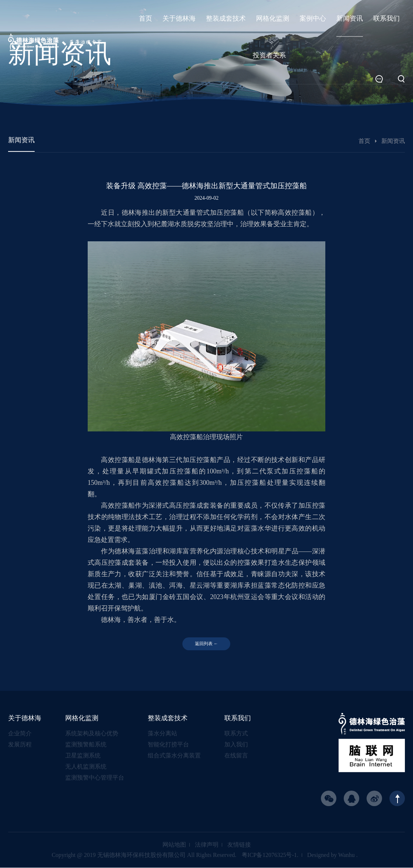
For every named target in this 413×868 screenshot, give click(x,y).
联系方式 (236, 734)
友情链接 (239, 845)
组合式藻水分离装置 (174, 756)
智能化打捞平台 (168, 745)
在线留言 (236, 756)
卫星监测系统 (83, 756)
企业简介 (20, 734)
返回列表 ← (206, 644)
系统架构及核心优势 (92, 734)
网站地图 (174, 845)
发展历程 (20, 745)
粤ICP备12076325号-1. (270, 855)
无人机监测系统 (86, 767)
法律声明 (207, 845)
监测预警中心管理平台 (95, 778)
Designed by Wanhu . (332, 855)
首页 (364, 141)
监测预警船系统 (86, 745)
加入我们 (236, 745)
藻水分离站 (162, 734)
